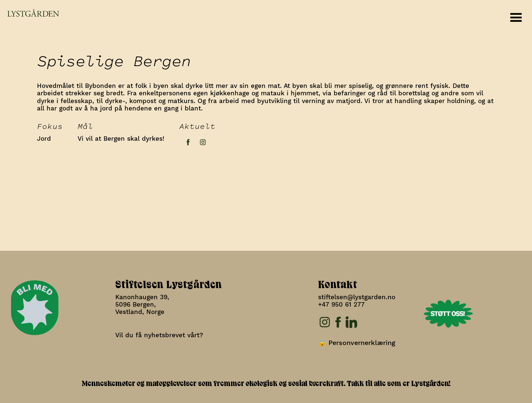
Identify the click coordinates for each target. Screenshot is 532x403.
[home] (30, 13)
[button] (516, 18)
